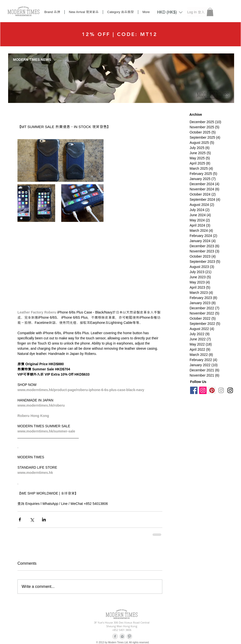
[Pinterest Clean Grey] (129, 636)
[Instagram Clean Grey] (122, 636)
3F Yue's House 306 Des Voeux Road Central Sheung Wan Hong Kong (122, 624)
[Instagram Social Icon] (203, 390)
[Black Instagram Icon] (230, 390)
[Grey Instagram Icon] (221, 390)
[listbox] (170, 12)
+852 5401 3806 (122, 630)
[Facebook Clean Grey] (115, 636)
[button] (170, 12)
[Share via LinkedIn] (44, 520)
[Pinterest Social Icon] (212, 390)
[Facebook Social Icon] (194, 390)
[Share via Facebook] (20, 520)
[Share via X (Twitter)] (32, 520)
